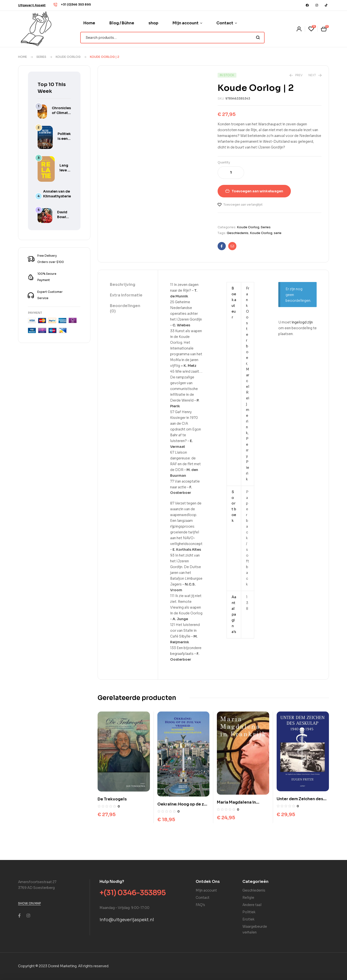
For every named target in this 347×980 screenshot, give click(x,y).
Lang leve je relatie (65, 170)
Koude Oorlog (68, 57)
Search (258, 38)
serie (278, 233)
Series (41, 57)
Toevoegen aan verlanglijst (243, 205)
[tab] (128, 285)
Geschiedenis (238, 233)
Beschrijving (123, 285)
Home (23, 57)
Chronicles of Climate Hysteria (61, 113)
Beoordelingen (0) (125, 308)
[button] (32, 5)
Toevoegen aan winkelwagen (257, 191)
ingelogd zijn (302, 322)
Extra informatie (126, 295)
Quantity (224, 162)
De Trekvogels (112, 799)
